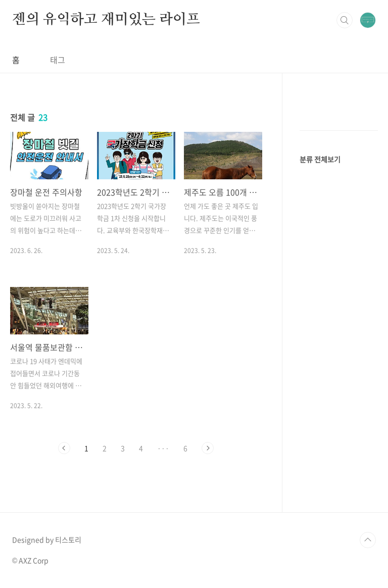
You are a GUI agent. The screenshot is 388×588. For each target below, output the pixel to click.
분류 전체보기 (320, 159)
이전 (64, 448)
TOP (368, 540)
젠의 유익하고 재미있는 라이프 (106, 20)
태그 (58, 60)
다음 (208, 448)
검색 (345, 20)
